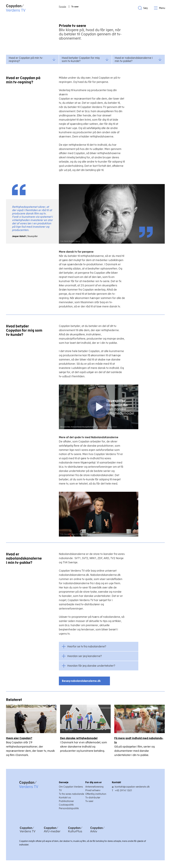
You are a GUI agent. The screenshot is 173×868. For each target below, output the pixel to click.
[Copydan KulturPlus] (75, 833)
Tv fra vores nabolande (71, 794)
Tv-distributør (93, 797)
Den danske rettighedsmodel (79, 738)
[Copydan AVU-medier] (52, 833)
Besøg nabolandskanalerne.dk (81, 681)
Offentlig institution (96, 794)
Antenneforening (94, 787)
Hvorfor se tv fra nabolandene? (87, 646)
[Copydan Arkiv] (97, 833)
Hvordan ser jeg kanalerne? (85, 656)
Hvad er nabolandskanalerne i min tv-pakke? (138, 59)
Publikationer (66, 801)
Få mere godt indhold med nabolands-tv (139, 740)
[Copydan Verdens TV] (28, 833)
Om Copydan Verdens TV (71, 788)
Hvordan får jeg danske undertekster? (91, 666)
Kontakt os (65, 797)
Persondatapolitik (69, 808)
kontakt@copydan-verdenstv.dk (132, 787)
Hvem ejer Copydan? (19, 738)
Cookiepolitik (66, 805)
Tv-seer (89, 801)
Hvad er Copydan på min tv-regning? (32, 59)
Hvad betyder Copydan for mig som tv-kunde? (85, 59)
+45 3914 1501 (123, 790)
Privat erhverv (93, 790)
